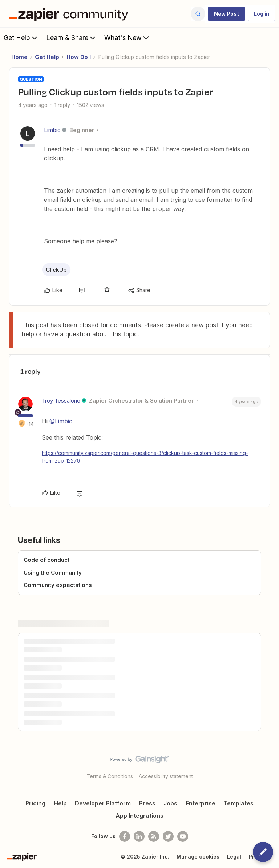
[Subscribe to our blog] (154, 836)
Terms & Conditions (110, 776)
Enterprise (201, 803)
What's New (127, 37)
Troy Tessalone (61, 401)
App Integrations (139, 816)
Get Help (21, 37)
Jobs (170, 803)
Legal (234, 857)
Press (147, 803)
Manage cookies (198, 857)
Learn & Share (72, 37)
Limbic (52, 130)
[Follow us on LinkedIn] (139, 836)
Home (19, 57)
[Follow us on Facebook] (125, 836)
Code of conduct (46, 560)
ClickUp (56, 270)
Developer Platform (103, 803)
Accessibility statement (166, 776)
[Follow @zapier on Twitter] (168, 836)
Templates (238, 803)
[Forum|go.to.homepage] (70, 14)
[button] (227, 14)
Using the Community (53, 573)
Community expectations (58, 585)
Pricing (35, 803)
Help (60, 803)
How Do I (79, 57)
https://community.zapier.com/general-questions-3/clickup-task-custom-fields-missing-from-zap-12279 (145, 457)
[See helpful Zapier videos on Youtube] (183, 836)
